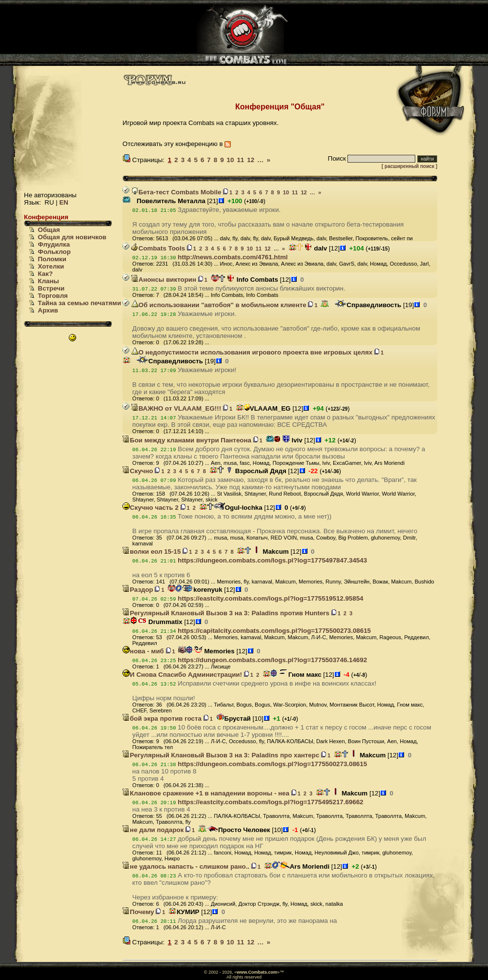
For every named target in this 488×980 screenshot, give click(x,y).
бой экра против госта (162, 719)
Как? (46, 274)
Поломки (52, 259)
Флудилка (54, 244)
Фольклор (54, 252)
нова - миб (143, 651)
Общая (49, 230)
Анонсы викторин (164, 280)
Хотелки (51, 266)
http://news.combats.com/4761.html (233, 257)
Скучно (138, 471)
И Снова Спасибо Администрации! (182, 675)
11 (240, 160)
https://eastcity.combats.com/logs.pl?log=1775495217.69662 (270, 802)
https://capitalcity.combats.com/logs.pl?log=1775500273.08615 (274, 631)
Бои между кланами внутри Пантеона (187, 440)
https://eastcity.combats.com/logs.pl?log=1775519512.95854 (270, 598)
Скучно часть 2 (151, 508)
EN (64, 202)
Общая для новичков (72, 237)
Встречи (51, 288)
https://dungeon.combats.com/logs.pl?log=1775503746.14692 (272, 660)
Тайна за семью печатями (80, 303)
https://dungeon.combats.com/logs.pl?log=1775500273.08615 (272, 764)
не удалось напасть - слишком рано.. (186, 866)
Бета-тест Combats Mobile (176, 192)
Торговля (53, 296)
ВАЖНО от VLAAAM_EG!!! (176, 408)
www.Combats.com (257, 972)
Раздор (138, 590)
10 (231, 160)
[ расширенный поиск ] (409, 166)
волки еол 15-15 (152, 552)
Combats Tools (158, 248)
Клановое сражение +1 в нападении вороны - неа (206, 793)
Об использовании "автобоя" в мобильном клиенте (219, 305)
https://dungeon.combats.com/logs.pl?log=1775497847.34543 (272, 560)
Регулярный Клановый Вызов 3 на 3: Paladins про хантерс (221, 755)
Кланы (49, 281)
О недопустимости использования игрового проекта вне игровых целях (252, 352)
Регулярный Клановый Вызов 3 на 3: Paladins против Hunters (226, 613)
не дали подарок (153, 830)
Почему (138, 912)
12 (251, 160)
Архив (48, 310)
